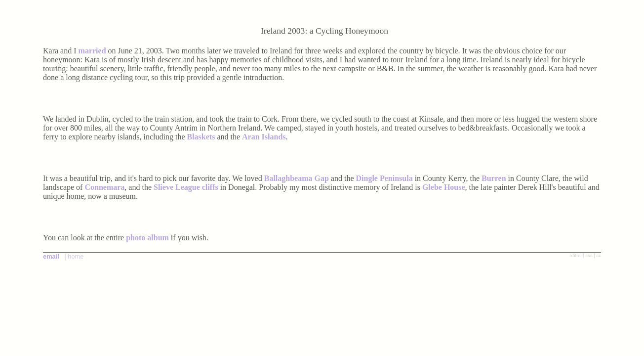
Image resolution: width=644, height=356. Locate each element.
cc (599, 255)
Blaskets (201, 137)
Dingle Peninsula (385, 178)
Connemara (104, 187)
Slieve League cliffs (186, 187)
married (92, 51)
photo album (147, 238)
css (589, 255)
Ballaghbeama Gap (297, 178)
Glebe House (444, 187)
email (51, 256)
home (76, 256)
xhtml (576, 255)
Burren (494, 178)
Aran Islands (264, 137)
